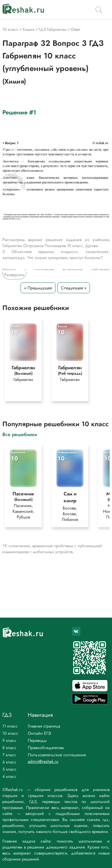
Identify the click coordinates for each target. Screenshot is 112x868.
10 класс (10, 733)
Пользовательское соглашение (57, 755)
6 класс (9, 762)
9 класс (9, 740)
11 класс (10, 726)
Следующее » (74, 288)
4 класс (9, 776)
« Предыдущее (38, 288)
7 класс (9, 755)
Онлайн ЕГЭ (39, 733)
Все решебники (20, 434)
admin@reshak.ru (43, 761)
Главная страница (44, 726)
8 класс (9, 748)
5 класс (9, 769)
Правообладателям (46, 748)
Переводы (37, 740)
